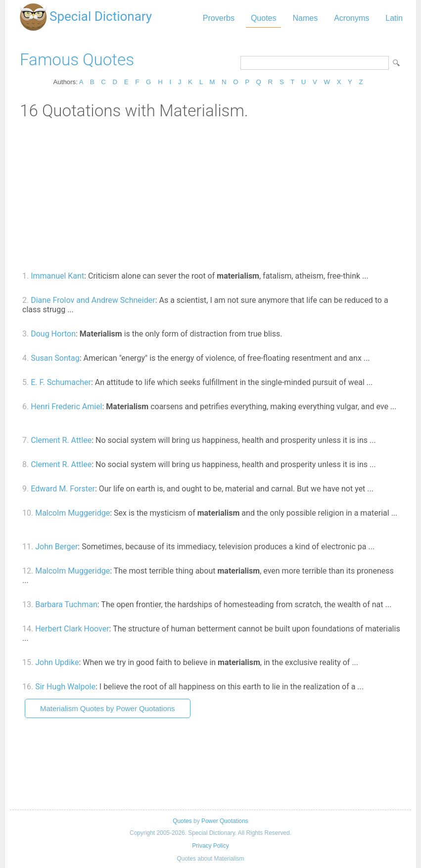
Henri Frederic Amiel (66, 407)
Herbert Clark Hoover (72, 629)
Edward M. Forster (63, 489)
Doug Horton (53, 334)
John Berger (56, 547)
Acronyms (351, 18)
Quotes (264, 18)
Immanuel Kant (57, 276)
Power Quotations (225, 821)
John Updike (57, 662)
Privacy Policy (210, 846)
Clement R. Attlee (61, 440)
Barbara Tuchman (66, 604)
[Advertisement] (210, 194)
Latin (394, 18)
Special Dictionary (101, 16)
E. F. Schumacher (61, 382)
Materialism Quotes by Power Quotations (108, 708)
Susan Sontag (55, 358)
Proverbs (219, 18)
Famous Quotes (77, 60)
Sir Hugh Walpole (65, 687)
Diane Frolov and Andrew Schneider (93, 300)
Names (305, 18)
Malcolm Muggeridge (72, 513)
